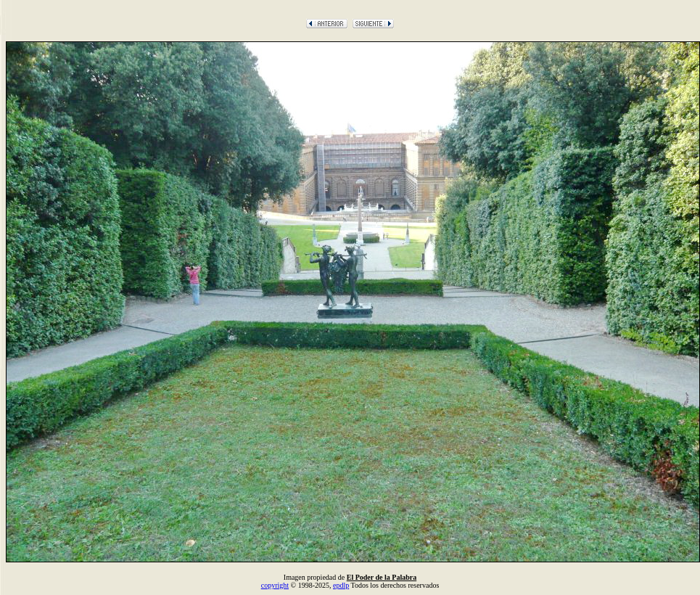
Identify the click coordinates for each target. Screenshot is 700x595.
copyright (275, 585)
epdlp (341, 585)
